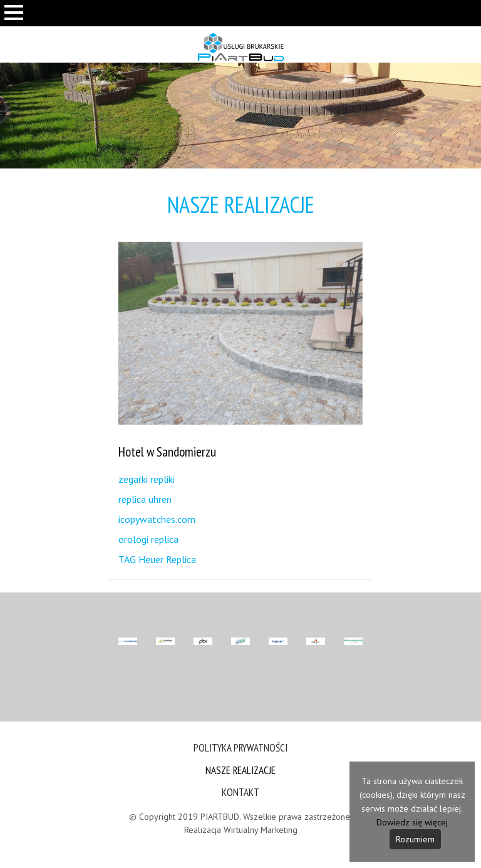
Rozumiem (415, 839)
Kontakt (240, 792)
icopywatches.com (157, 519)
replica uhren (145, 499)
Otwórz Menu (13, 31)
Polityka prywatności (240, 748)
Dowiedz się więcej (412, 822)
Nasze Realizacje (240, 770)
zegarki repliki (147, 479)
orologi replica (148, 539)
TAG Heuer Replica (157, 559)
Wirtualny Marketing (261, 830)
